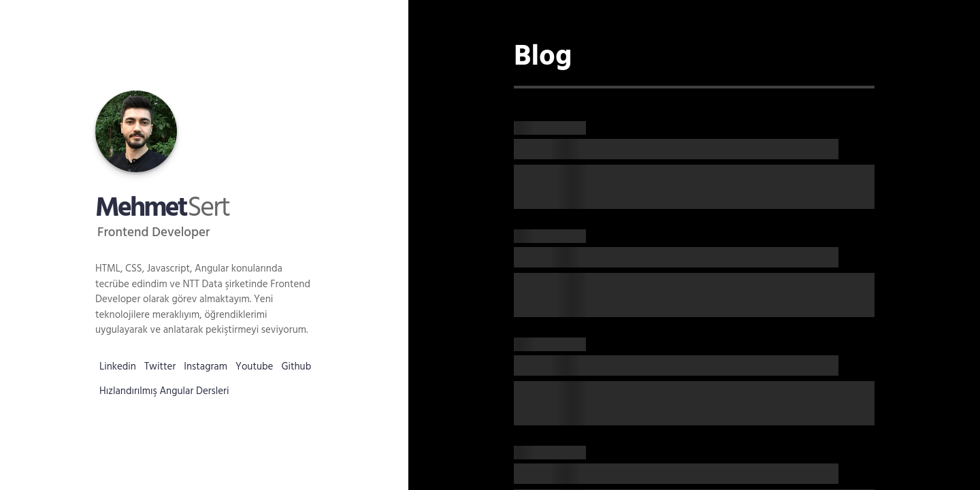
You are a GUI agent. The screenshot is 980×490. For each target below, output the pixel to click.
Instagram (206, 367)
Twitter (160, 367)
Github (296, 367)
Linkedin (118, 367)
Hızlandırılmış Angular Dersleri (164, 391)
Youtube (254, 367)
